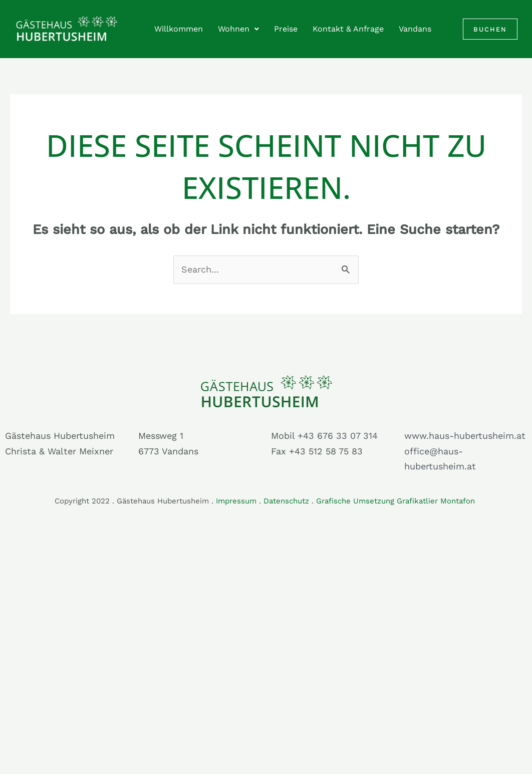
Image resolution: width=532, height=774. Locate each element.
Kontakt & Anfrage (348, 29)
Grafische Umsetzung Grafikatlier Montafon (397, 501)
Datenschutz (286, 501)
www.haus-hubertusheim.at (465, 436)
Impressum (236, 501)
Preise (286, 29)
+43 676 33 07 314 (338, 436)
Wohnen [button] (238, 29)
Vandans (415, 29)
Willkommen (179, 29)
